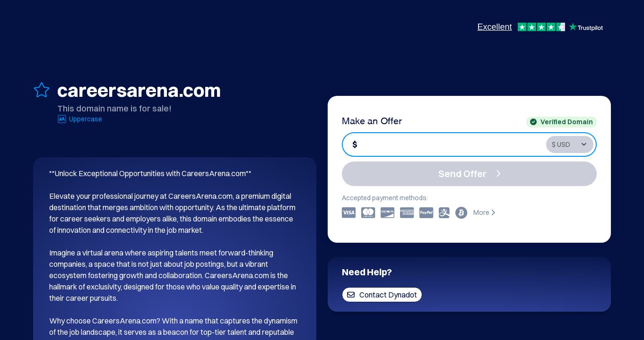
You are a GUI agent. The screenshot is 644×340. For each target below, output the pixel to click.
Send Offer (470, 174)
